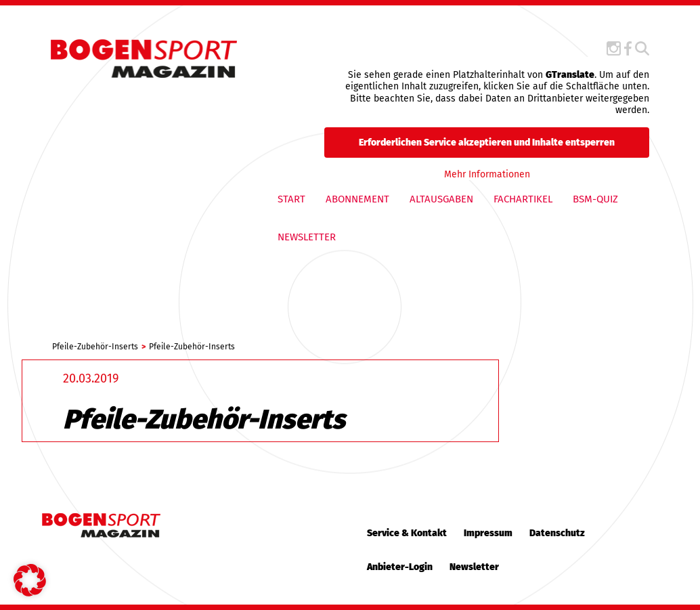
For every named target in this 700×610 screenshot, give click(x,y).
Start (291, 199)
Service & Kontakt (407, 533)
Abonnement (357, 199)
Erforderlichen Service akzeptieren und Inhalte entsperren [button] (487, 142)
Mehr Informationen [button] (486, 174)
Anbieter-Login (400, 567)
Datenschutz (557, 533)
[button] (30, 580)
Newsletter (307, 237)
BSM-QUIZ (595, 199)
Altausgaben (441, 199)
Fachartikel (523, 199)
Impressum (488, 533)
